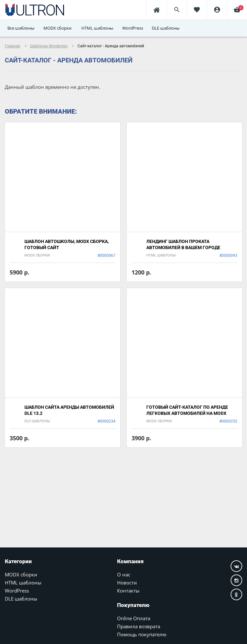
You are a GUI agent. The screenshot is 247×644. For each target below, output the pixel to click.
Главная (13, 46)
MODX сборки (21, 574)
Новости (127, 583)
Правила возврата (139, 626)
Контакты (128, 591)
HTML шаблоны (23, 583)
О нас (124, 574)
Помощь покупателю (142, 634)
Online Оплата (134, 618)
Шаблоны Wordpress (49, 46)
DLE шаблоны (21, 599)
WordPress (17, 591)
